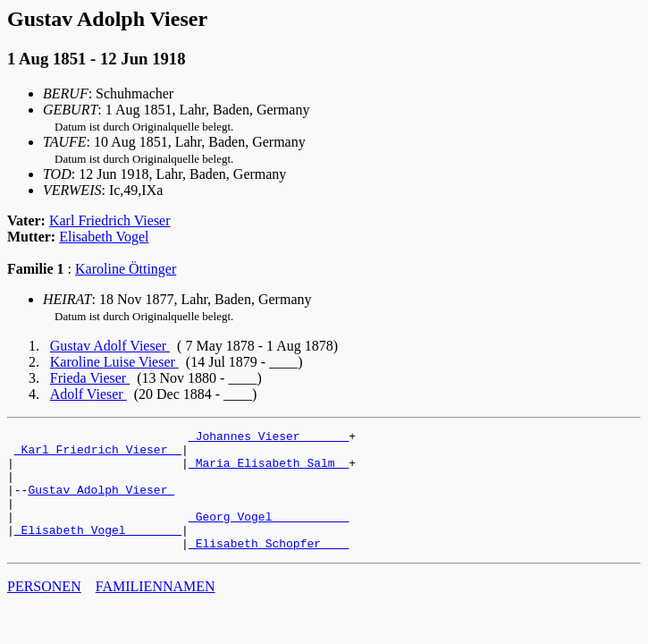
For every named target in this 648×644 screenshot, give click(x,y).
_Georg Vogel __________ (269, 535)
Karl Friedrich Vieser (110, 220)
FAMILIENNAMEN (156, 610)
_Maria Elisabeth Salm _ (269, 470)
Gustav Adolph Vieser (101, 503)
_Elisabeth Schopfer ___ (269, 567)
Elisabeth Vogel (104, 237)
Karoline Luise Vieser (114, 362)
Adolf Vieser (88, 394)
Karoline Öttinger (126, 269)
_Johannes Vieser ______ (269, 438)
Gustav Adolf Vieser (110, 346)
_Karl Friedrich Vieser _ (98, 454)
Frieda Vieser (90, 378)
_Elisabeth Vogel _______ (98, 551)
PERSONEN (44, 610)
